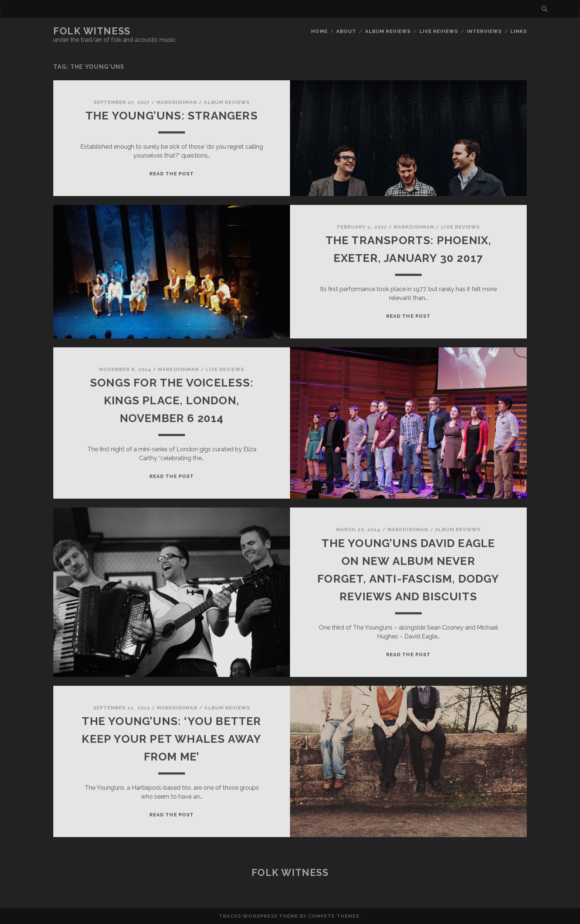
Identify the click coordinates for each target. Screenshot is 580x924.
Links (519, 31)
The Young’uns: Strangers (172, 116)
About (346, 31)
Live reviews (439, 31)
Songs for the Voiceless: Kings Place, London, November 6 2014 (172, 400)
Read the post (172, 174)
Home (319, 31)
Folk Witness (92, 31)
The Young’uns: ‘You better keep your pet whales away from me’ (171, 739)
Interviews (484, 31)
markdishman (177, 102)
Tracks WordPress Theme (259, 916)
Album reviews (388, 31)
